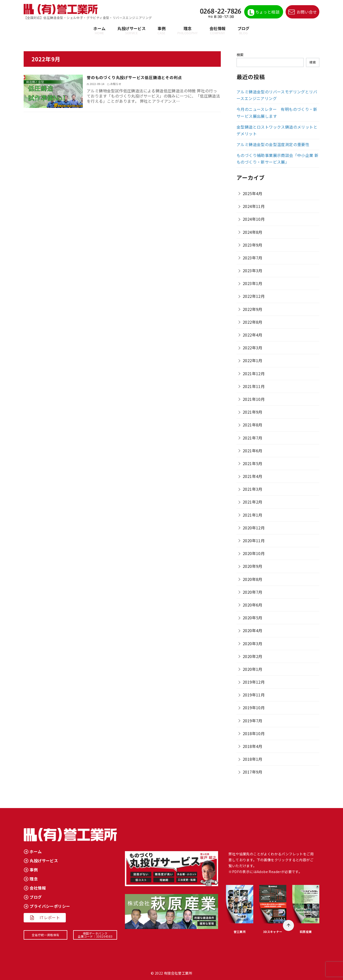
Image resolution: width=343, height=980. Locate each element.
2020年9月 (253, 566)
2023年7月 (253, 258)
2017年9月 (253, 772)
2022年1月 (253, 360)
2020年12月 (254, 528)
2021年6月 (253, 451)
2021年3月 (253, 489)
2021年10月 (254, 399)
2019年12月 (254, 682)
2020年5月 (253, 618)
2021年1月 (253, 515)
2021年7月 (253, 438)
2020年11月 (254, 541)
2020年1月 (253, 669)
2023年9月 (253, 245)
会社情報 (218, 30)
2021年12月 (254, 373)
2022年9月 (253, 309)
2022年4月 (253, 335)
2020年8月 (253, 579)
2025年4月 (253, 193)
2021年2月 (253, 502)
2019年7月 (253, 721)
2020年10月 (254, 553)
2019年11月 (254, 695)
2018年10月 (254, 733)
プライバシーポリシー (50, 906)
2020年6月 (253, 605)
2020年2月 (253, 656)
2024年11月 (254, 206)
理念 (188, 30)
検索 (240, 55)
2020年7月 (253, 592)
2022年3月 (253, 348)
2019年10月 (254, 708)
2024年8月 (253, 232)
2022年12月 (254, 296)
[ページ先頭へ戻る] (288, 925)
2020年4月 (253, 630)
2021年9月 (253, 412)
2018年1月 (253, 759)
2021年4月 (253, 476)
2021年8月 (253, 425)
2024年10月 (254, 219)
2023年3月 (253, 270)
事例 (162, 30)
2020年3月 (253, 643)
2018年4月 (253, 746)
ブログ (244, 30)
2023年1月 (253, 283)
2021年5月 (253, 463)
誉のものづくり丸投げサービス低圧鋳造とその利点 (143, 77)
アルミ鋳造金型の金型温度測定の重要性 (273, 144)
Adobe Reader (269, 872)
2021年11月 (254, 386)
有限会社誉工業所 (178, 973)
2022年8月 (253, 322)
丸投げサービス (131, 30)
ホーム (99, 30)
